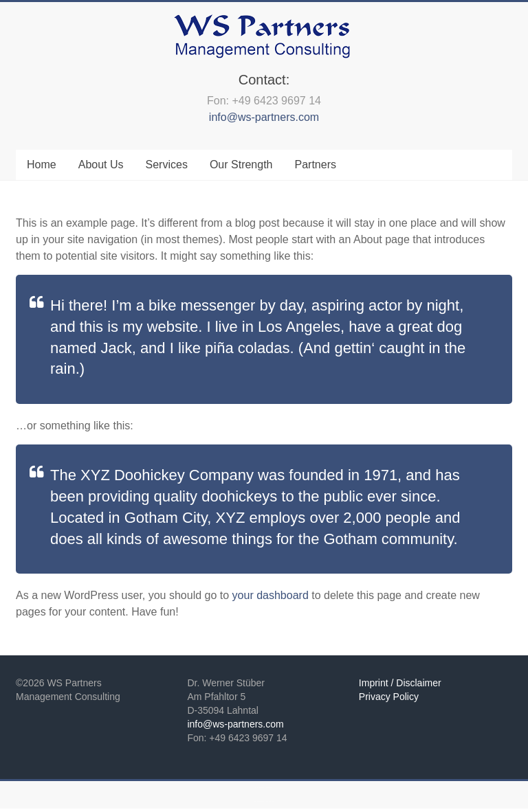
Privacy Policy (389, 697)
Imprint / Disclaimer (400, 683)
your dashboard (271, 595)
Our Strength (241, 165)
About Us (101, 165)
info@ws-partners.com (264, 117)
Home (42, 165)
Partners (316, 165)
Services (167, 165)
